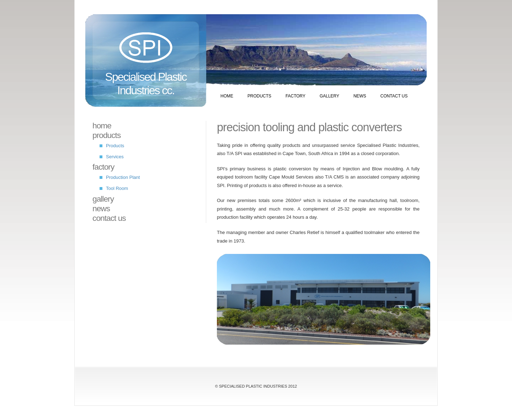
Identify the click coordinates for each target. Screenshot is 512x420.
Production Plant (123, 177)
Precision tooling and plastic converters (309, 127)
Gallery (329, 96)
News (360, 96)
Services (115, 157)
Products (259, 96)
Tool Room (117, 188)
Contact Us (394, 96)
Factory (295, 96)
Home (227, 96)
